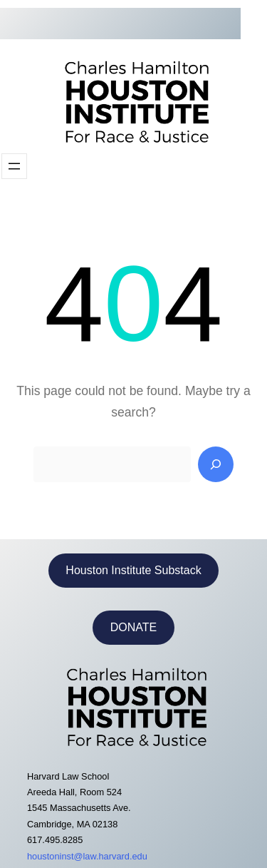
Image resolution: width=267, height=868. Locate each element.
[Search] (216, 464)
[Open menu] (14, 166)
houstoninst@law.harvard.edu (87, 856)
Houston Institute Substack (133, 570)
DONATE (133, 627)
